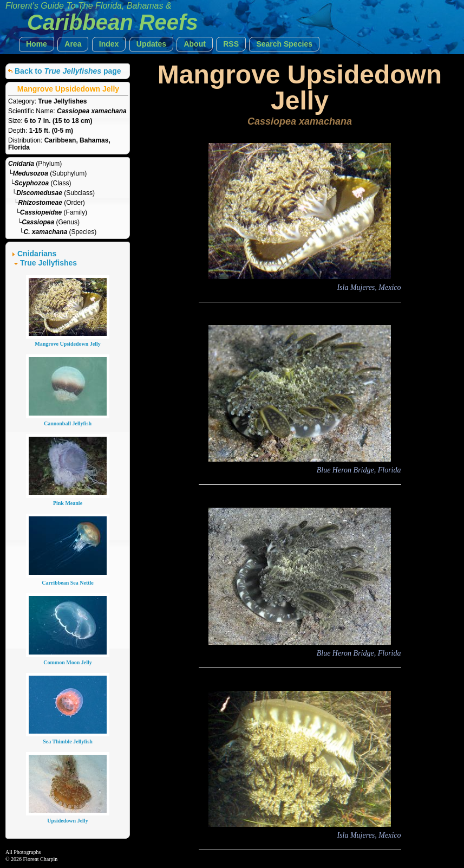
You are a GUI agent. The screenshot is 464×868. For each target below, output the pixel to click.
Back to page (68, 71)
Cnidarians (37, 254)
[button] (37, 44)
